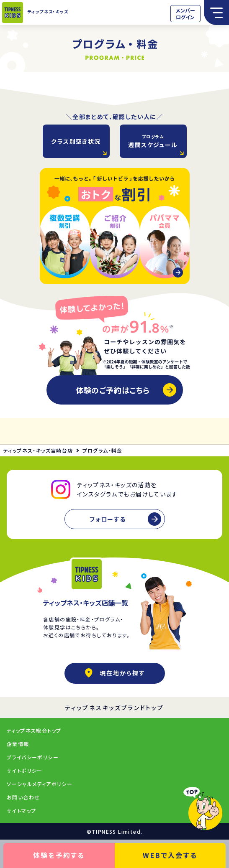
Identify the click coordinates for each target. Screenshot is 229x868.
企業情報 (18, 744)
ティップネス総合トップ (34, 730)
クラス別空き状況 (76, 141)
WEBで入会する (170, 855)
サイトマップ (21, 811)
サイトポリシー (25, 770)
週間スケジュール (153, 141)
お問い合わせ (23, 797)
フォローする (108, 519)
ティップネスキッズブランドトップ (114, 708)
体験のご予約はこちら (113, 390)
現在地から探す (115, 673)
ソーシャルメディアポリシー (40, 784)
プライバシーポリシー (33, 757)
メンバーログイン (185, 14)
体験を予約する (59, 855)
